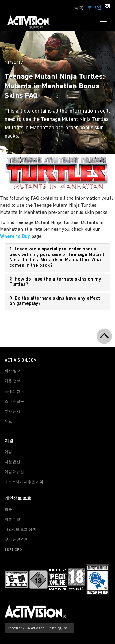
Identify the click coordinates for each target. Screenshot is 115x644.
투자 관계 (12, 412)
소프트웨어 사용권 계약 (24, 482)
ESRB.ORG (13, 550)
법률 (8, 510)
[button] (107, 7)
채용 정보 (12, 381)
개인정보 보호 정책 (20, 530)
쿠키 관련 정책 (17, 540)
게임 (8, 452)
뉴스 (8, 422)
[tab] (57, 258)
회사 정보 (12, 371)
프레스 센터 (14, 391)
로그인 (94, 8)
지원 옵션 (12, 462)
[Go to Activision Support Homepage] (32, 23)
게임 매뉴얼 (14, 472)
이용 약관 (12, 519)
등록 (79, 8)
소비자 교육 (14, 402)
